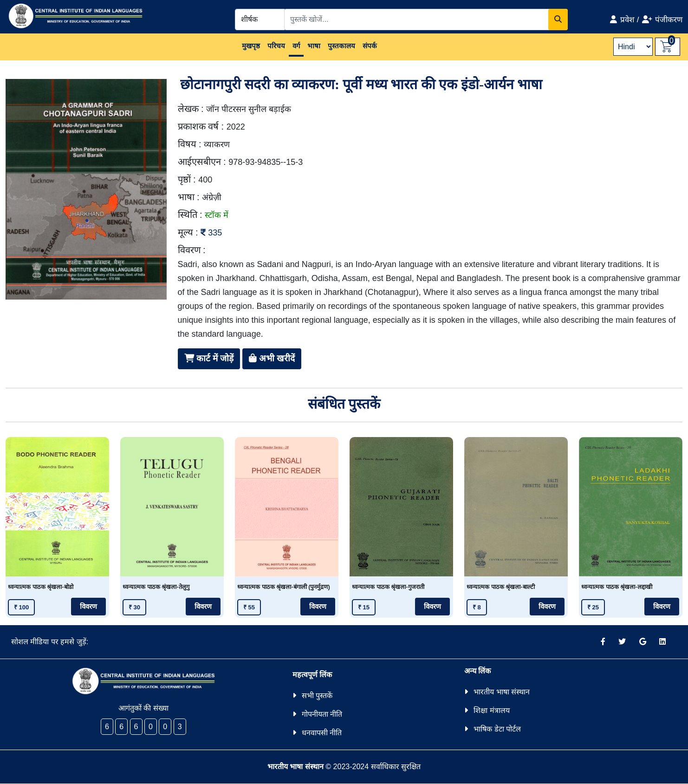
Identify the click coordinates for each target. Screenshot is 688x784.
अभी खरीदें (272, 358)
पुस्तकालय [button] (341, 46)
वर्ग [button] (296, 46)
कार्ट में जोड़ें (209, 358)
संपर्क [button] (370, 46)
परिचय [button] (276, 46)
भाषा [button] (314, 46)
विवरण (88, 607)
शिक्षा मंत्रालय (491, 710)
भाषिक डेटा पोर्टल (497, 729)
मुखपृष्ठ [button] (251, 46)
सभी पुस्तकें (317, 696)
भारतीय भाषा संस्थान (502, 692)
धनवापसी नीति (322, 733)
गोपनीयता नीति (322, 714)
